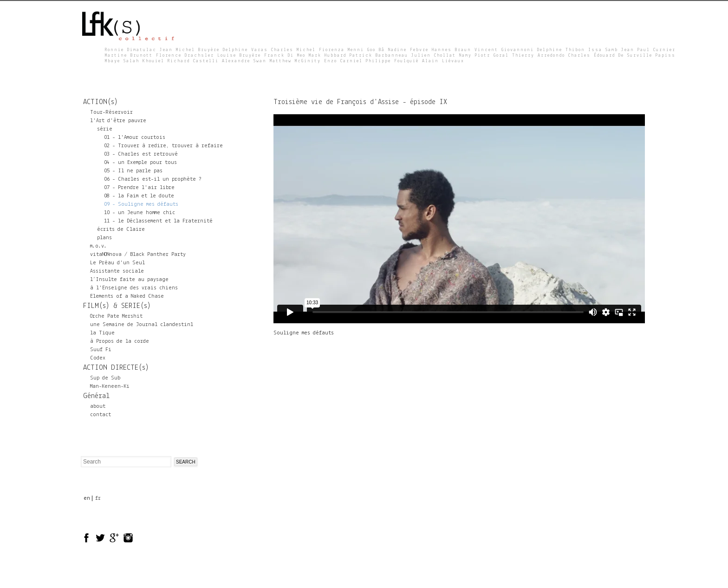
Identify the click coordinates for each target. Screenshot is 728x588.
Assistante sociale (117, 271)
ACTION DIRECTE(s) (116, 368)
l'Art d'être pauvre (118, 121)
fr (98, 498)
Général (96, 396)
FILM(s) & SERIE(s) (117, 306)
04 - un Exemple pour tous (140, 163)
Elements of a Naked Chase (127, 296)
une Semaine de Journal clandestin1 (142, 325)
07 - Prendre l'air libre (139, 188)
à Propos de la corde (120, 341)
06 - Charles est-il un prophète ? (153, 179)
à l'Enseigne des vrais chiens (134, 288)
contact (101, 415)
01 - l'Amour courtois (135, 137)
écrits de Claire (121, 229)
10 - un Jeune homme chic (140, 213)
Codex (98, 358)
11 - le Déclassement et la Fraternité (158, 221)
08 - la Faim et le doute (139, 196)
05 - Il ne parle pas (133, 171)
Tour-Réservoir (111, 112)
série (105, 129)
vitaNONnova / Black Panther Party (138, 255)
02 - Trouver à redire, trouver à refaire (163, 146)
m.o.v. (98, 246)
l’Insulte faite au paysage (129, 280)
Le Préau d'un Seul (117, 263)
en (87, 498)
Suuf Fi (101, 350)
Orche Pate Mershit (116, 316)
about (98, 406)
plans (104, 238)
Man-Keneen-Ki (110, 386)
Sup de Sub (105, 378)
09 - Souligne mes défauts (141, 204)
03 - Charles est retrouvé (141, 154)
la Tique (102, 333)
